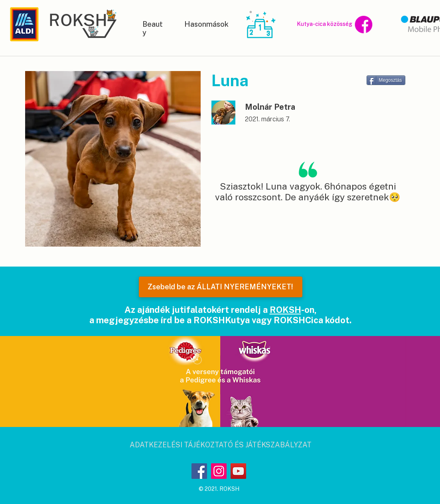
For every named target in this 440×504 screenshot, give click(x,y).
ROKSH (285, 310)
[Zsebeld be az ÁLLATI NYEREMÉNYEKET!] (221, 287)
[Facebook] (199, 471)
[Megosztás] (386, 80)
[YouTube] (238, 471)
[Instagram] (219, 471)
